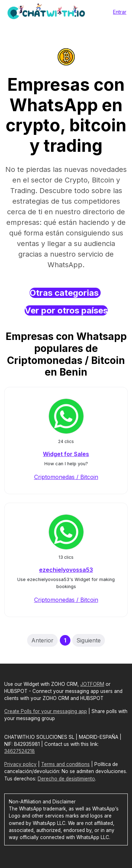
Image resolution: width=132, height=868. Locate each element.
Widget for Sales (66, 454)
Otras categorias (65, 293)
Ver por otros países (66, 310)
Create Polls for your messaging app (46, 711)
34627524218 (20, 751)
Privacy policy (20, 764)
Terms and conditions (65, 764)
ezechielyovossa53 (66, 570)
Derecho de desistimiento (66, 779)
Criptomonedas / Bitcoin (66, 477)
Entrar (120, 12)
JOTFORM (92, 684)
